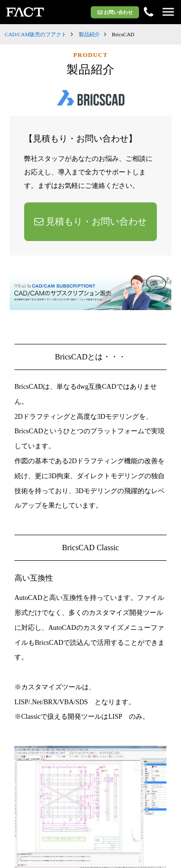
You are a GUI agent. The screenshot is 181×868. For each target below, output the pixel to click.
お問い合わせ (115, 12)
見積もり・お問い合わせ (90, 221)
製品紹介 (89, 34)
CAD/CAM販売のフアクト (36, 34)
